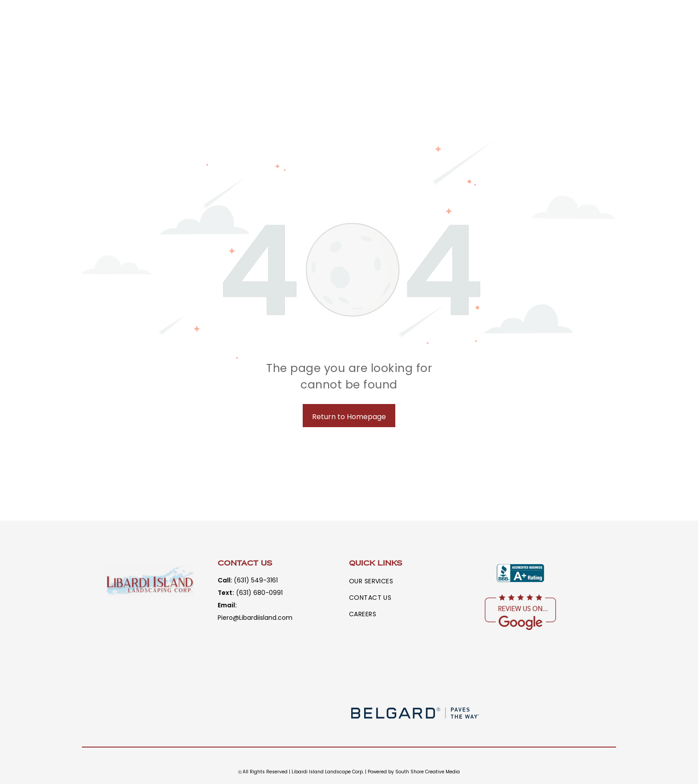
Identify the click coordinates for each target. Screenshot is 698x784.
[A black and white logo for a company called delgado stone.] (283, 713)
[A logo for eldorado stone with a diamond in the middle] (283, 673)
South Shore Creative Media (428, 772)
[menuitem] (378, 581)
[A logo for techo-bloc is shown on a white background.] (548, 673)
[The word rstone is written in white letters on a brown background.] (150, 713)
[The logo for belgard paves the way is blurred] (415, 713)
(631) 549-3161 (256, 580)
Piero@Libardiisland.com (255, 618)
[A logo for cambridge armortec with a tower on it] (150, 673)
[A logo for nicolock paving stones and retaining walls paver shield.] (415, 673)
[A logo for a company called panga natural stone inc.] (548, 713)
